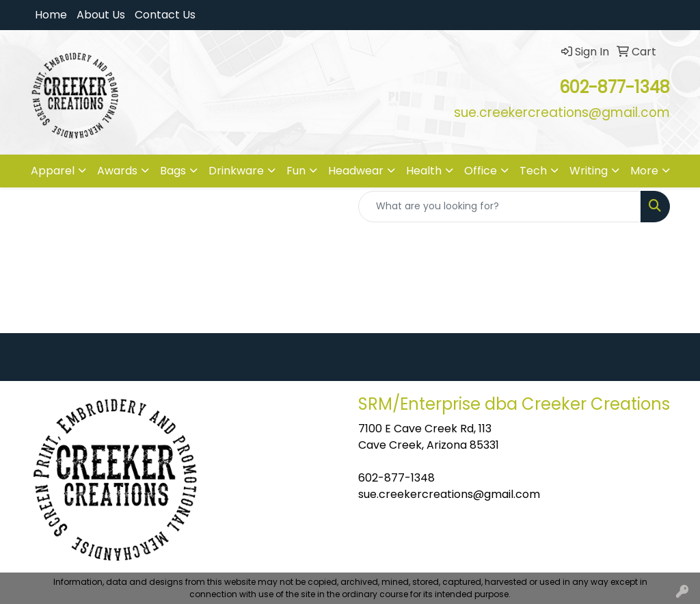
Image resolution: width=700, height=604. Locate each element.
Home (51, 15)
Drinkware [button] (236, 171)
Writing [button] (589, 171)
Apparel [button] (53, 171)
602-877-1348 (396, 478)
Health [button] (424, 171)
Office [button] (481, 171)
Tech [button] (533, 171)
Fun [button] (296, 171)
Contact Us (165, 15)
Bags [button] (173, 171)
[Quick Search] (500, 207)
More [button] (644, 171)
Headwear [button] (356, 171)
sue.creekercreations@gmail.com (449, 494)
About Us (101, 15)
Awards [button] (117, 171)
